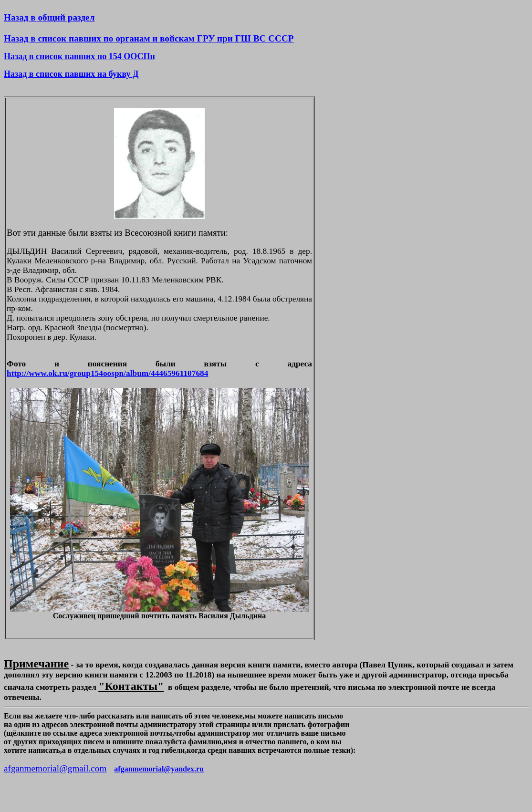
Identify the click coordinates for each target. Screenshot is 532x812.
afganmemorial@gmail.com (55, 768)
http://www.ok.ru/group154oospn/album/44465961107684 (107, 373)
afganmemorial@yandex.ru (159, 769)
